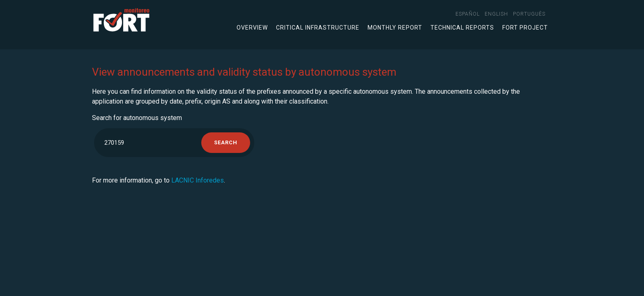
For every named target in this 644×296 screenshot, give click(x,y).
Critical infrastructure (318, 28)
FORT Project (525, 28)
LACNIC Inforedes (198, 180)
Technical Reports (462, 28)
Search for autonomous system (137, 118)
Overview (252, 28)
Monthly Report (395, 28)
